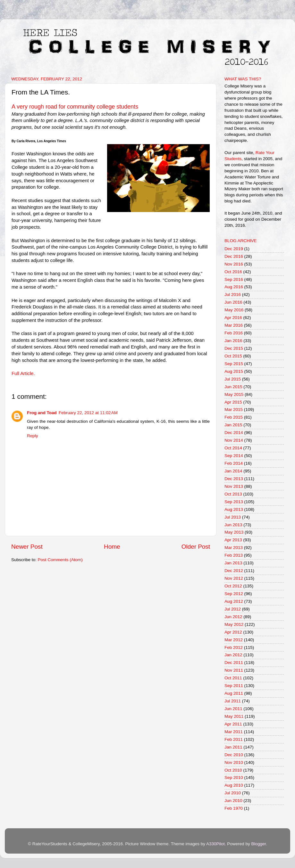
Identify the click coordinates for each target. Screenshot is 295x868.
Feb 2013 (234, 555)
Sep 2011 (234, 686)
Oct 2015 (233, 356)
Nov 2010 (234, 762)
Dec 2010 (234, 755)
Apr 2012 (233, 632)
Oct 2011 (233, 678)
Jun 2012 (233, 617)
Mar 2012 (234, 640)
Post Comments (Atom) (60, 560)
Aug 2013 (234, 509)
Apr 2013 (233, 540)
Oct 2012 (233, 586)
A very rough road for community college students (75, 107)
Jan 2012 (233, 655)
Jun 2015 (233, 387)
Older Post (196, 547)
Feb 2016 (234, 333)
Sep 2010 (234, 778)
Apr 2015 (233, 402)
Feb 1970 (234, 808)
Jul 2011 (233, 701)
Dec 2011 (234, 663)
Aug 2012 (234, 601)
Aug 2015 (234, 371)
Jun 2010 (233, 801)
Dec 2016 (234, 256)
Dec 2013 (234, 479)
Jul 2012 (233, 609)
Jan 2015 (233, 425)
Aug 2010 (234, 785)
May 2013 (234, 532)
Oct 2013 (233, 494)
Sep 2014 (234, 456)
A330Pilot (215, 844)
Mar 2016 (234, 325)
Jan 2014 (233, 471)
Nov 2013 (234, 486)
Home (112, 547)
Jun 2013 (233, 525)
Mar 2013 (234, 548)
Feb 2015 (234, 417)
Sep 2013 (234, 502)
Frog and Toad (42, 413)
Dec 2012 (234, 571)
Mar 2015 (234, 409)
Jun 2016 (233, 302)
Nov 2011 (234, 670)
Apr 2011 (233, 724)
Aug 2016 (234, 287)
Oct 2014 (233, 448)
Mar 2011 (234, 732)
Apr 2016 (233, 318)
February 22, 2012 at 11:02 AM (88, 413)
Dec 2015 (234, 348)
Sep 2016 (234, 279)
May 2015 (234, 394)
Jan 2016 (233, 341)
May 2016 (234, 310)
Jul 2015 (233, 379)
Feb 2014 (234, 463)
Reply (33, 436)
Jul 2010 (233, 793)
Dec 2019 (234, 249)
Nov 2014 (234, 440)
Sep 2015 (234, 364)
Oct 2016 (233, 272)
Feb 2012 (234, 647)
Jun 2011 (233, 709)
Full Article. (23, 373)
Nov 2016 (234, 264)
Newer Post (27, 547)
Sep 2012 (234, 594)
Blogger (258, 844)
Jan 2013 (233, 563)
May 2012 (234, 624)
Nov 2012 (234, 578)
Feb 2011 (234, 739)
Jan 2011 (233, 747)
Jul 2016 (233, 295)
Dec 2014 (234, 433)
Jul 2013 (233, 517)
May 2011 (234, 716)
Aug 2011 (234, 693)
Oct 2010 (233, 770)
